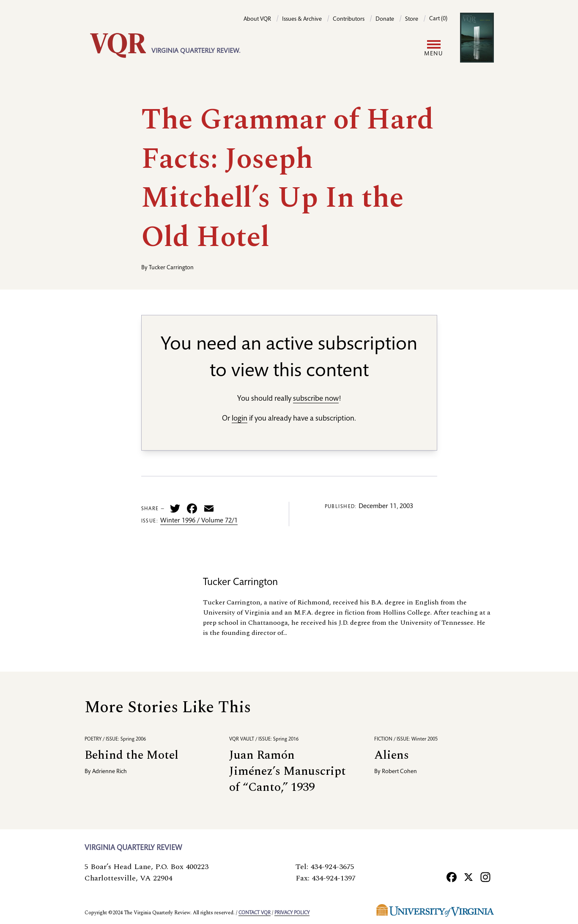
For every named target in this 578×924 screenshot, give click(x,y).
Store (412, 19)
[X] (468, 877)
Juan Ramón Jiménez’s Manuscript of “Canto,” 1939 (288, 771)
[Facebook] (452, 877)
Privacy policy (292, 913)
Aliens (392, 755)
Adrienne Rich (110, 772)
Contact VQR (255, 913)
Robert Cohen (399, 772)
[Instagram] (485, 877)
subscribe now (316, 399)
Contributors (349, 19)
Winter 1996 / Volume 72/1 (199, 521)
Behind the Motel (131, 755)
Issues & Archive (302, 19)
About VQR (257, 19)
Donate (385, 19)
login (240, 419)
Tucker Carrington (171, 268)
